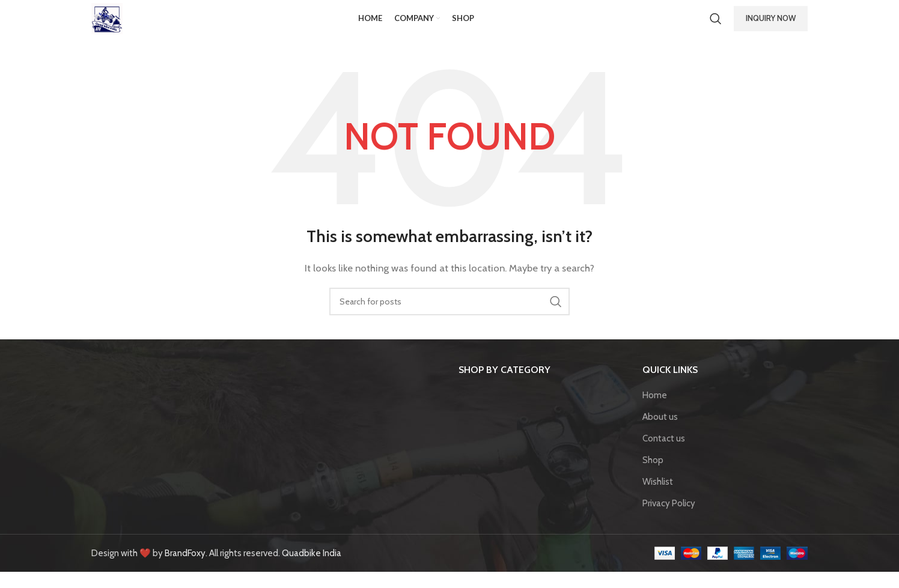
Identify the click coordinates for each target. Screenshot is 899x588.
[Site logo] (115, 26)
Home (655, 411)
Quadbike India (312, 569)
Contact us (664, 455)
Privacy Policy (669, 520)
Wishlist (658, 498)
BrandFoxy (185, 569)
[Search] (716, 27)
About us (660, 433)
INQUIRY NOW (771, 26)
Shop (653, 476)
